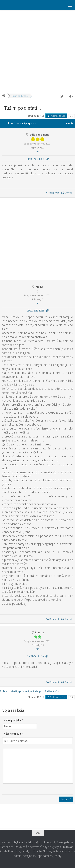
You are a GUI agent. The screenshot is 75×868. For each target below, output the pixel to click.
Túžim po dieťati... (20, 96)
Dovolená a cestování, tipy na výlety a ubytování (44, 847)
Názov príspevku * (13, 734)
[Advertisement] (37, 49)
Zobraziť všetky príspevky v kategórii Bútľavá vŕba (30, 691)
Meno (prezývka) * (13, 720)
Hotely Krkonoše (31, 851)
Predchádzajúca (56, 116)
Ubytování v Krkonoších (27, 842)
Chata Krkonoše (10, 851)
